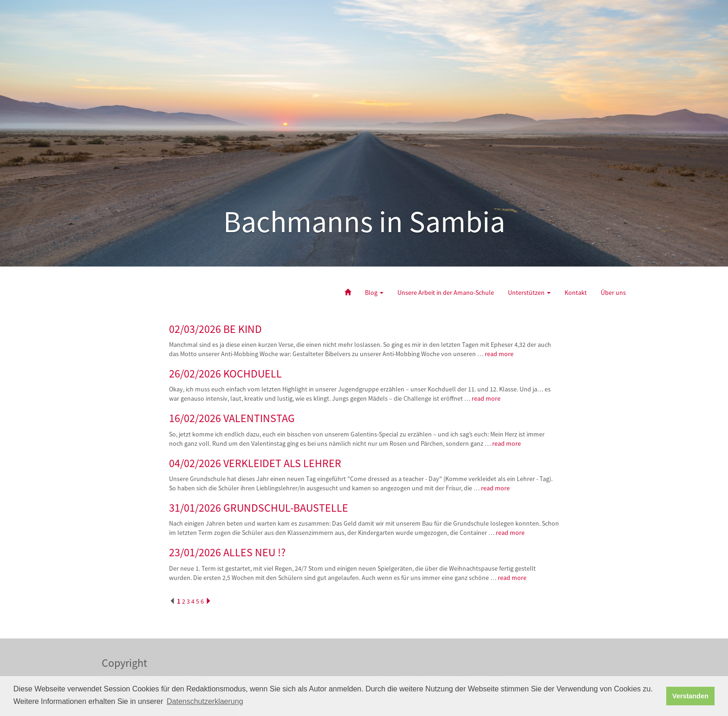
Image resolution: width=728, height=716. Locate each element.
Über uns (613, 293)
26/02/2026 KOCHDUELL (225, 374)
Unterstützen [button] (529, 293)
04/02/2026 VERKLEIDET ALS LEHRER (255, 463)
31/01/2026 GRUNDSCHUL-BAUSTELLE (259, 508)
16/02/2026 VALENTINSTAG (232, 418)
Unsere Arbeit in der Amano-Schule (446, 293)
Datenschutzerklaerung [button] (205, 701)
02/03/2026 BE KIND (215, 329)
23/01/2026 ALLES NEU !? (227, 552)
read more (500, 354)
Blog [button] (374, 293)
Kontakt (576, 293)
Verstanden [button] (690, 696)
